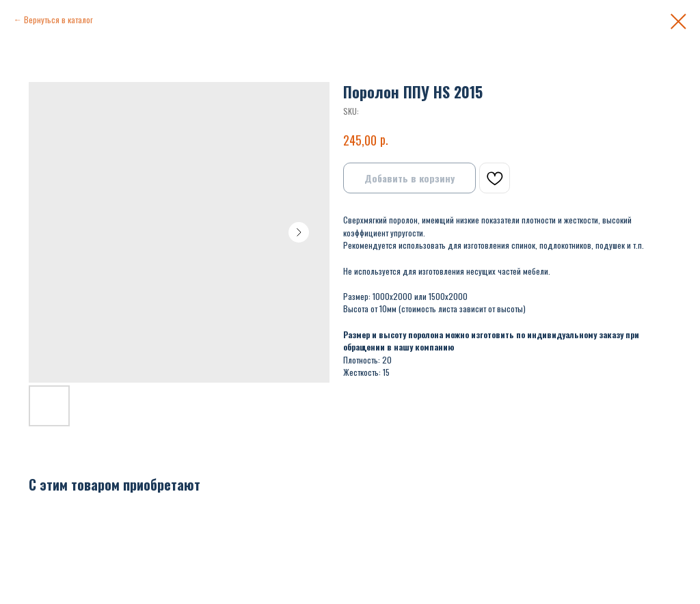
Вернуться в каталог (58, 19)
